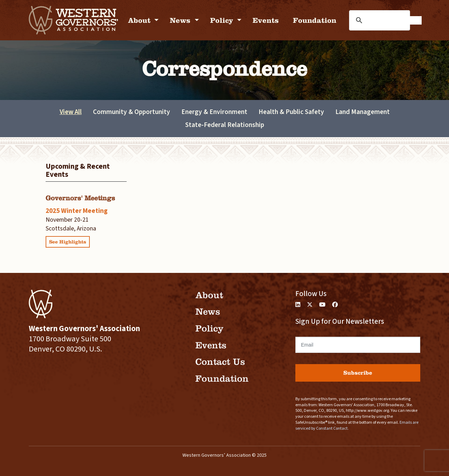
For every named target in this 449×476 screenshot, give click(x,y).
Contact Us (220, 362)
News (181, 20)
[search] (395, 20)
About (140, 20)
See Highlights (68, 242)
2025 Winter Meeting (77, 211)
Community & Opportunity (132, 112)
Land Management (363, 112)
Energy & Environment (214, 112)
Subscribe (358, 373)
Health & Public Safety (291, 112)
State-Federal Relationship (225, 125)
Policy (223, 20)
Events (266, 20)
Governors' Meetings (80, 198)
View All (71, 112)
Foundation (315, 20)
